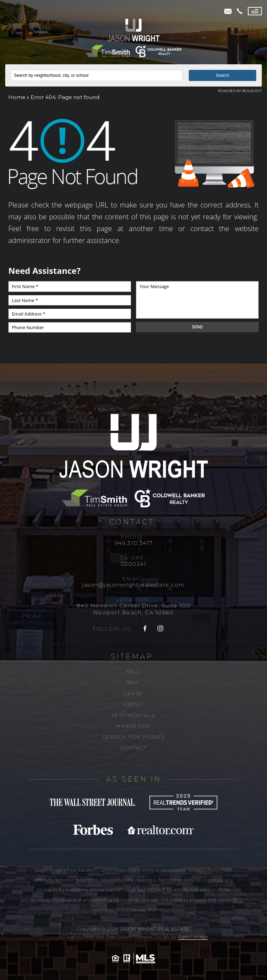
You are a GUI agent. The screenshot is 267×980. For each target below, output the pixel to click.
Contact (134, 748)
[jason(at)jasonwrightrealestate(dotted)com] (228, 11)
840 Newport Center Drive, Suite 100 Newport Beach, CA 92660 (134, 609)
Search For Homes (133, 737)
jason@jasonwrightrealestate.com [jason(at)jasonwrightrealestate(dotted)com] (133, 585)
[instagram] (161, 629)
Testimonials (133, 715)
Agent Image (193, 937)
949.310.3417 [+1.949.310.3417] (134, 543)
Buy (133, 682)
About (134, 704)
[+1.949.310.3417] (240, 11)
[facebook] (145, 629)
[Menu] (255, 11)
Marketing (133, 726)
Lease (134, 693)
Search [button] (222, 75)
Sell (133, 671)
